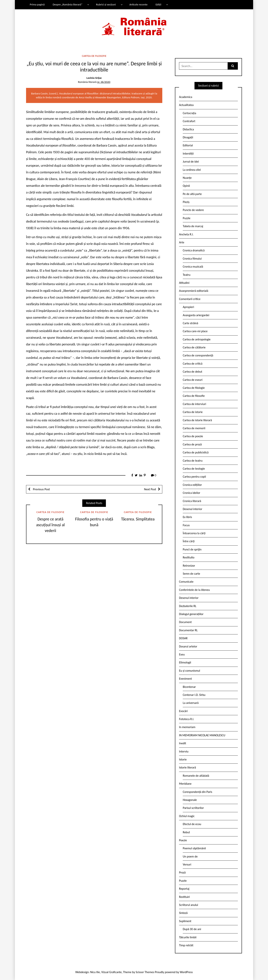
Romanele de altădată (196, 776)
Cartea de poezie (193, 436)
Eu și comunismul (190, 671)
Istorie (183, 759)
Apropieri (188, 307)
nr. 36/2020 (104, 82)
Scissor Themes (145, 972)
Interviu (184, 751)
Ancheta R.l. (186, 234)
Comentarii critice (190, 299)
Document (185, 622)
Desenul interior (192, 509)
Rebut (186, 832)
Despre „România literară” (67, 4)
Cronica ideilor (192, 493)
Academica (186, 97)
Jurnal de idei (191, 162)
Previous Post (41, 489)
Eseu (182, 654)
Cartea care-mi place (195, 331)
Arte (182, 242)
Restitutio (189, 557)
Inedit (183, 743)
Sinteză (183, 913)
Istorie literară (188, 767)
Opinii (186, 186)
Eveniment (185, 679)
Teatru (187, 275)
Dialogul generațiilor (191, 614)
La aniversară (191, 703)
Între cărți (189, 541)
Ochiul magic (187, 816)
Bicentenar (189, 687)
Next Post (150, 489)
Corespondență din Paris (197, 792)
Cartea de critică (193, 364)
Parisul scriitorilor (193, 808)
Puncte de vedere (193, 210)
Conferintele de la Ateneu (194, 590)
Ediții (158, 4)
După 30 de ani (192, 929)
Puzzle (187, 218)
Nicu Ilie (95, 972)
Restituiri (184, 897)
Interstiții (188, 154)
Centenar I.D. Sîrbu (194, 695)
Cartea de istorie (193, 412)
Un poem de (190, 856)
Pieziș (186, 202)
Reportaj (184, 889)
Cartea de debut (193, 372)
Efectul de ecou (192, 824)
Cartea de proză (192, 444)
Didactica (188, 129)
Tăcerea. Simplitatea (138, 519)
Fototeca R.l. (187, 719)
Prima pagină (37, 4)
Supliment (185, 921)
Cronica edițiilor (192, 485)
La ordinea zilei (192, 170)
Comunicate (186, 582)
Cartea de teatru (193, 461)
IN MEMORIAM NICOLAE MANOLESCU (202, 735)
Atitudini (184, 283)
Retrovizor (189, 566)
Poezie (183, 840)
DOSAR (183, 638)
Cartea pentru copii (194, 477)
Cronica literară (192, 501)
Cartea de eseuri (193, 380)
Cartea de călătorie (194, 347)
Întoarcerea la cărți (194, 533)
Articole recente (138, 4)
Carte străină (190, 323)
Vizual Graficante (111, 972)
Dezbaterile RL (188, 606)
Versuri (187, 864)
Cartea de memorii (194, 428)
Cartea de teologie (194, 469)
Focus (186, 525)
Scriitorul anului (189, 905)
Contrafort (189, 121)
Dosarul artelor (188, 646)
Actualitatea (186, 105)
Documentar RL (188, 630)
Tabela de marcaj (193, 226)
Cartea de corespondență (198, 355)
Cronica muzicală (193, 267)
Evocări (183, 711)
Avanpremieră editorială (194, 291)
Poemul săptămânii (194, 848)
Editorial (188, 145)
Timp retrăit (186, 945)
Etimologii (185, 662)
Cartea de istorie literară (197, 420)
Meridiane (185, 784)
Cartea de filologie (194, 388)
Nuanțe (187, 178)
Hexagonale (190, 800)
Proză (182, 872)
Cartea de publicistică (196, 452)
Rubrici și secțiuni (106, 4)
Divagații (188, 137)
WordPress (186, 972)
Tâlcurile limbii (188, 937)
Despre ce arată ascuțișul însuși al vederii (50, 525)
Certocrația (189, 113)
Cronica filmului (192, 259)
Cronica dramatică (194, 250)
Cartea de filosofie (94, 56)
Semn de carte (191, 574)
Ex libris (187, 517)
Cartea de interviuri (194, 404)
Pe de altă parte (192, 194)
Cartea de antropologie (197, 339)
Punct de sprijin (192, 549)
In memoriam (187, 727)
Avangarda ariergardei (196, 315)
